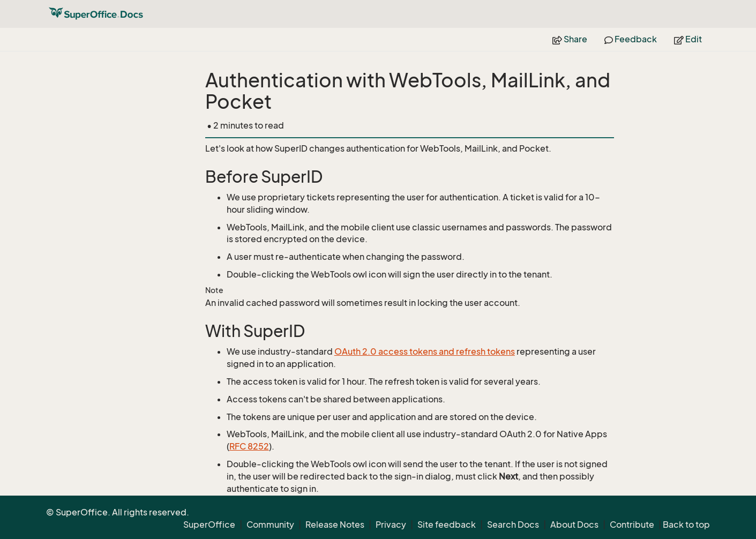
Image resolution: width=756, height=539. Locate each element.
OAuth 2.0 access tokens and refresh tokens (425, 351)
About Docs (574, 525)
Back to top (686, 525)
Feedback (631, 39)
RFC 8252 (249, 446)
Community (270, 525)
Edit (688, 39)
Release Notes (335, 525)
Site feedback (447, 525)
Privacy (391, 525)
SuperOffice (209, 525)
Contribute (632, 525)
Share (570, 39)
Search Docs (513, 525)
